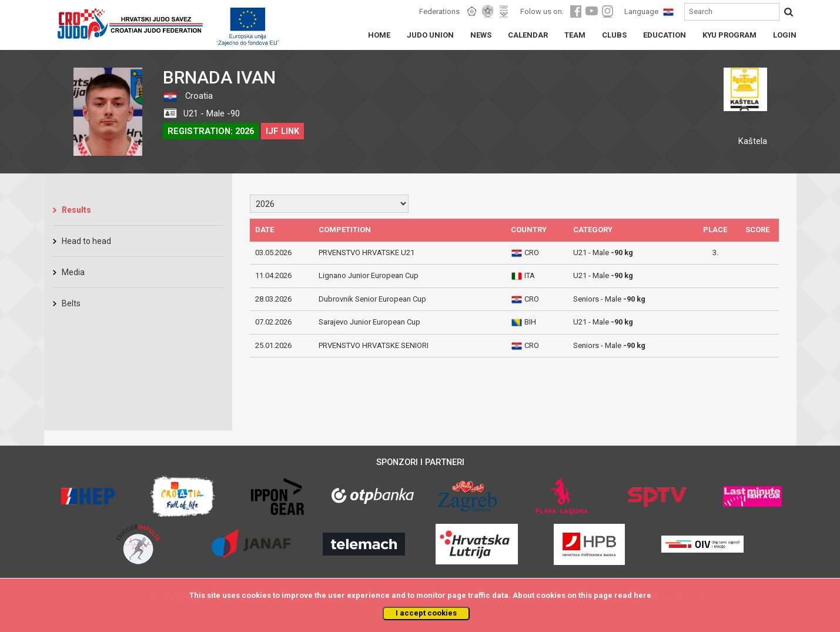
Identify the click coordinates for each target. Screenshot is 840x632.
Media (73, 272)
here (642, 595)
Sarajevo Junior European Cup (369, 322)
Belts (71, 303)
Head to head (86, 241)
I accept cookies (426, 613)
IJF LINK (282, 131)
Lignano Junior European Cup (369, 275)
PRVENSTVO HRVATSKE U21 (367, 253)
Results (76, 210)
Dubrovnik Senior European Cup (372, 299)
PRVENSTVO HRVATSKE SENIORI (374, 345)
